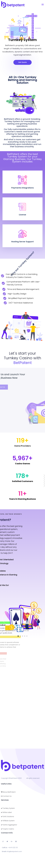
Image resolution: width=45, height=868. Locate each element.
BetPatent (14, 778)
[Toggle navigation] (43, 5)
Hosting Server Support (22, 237)
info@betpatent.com (14, 851)
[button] (22, 61)
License (22, 210)
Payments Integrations (22, 184)
